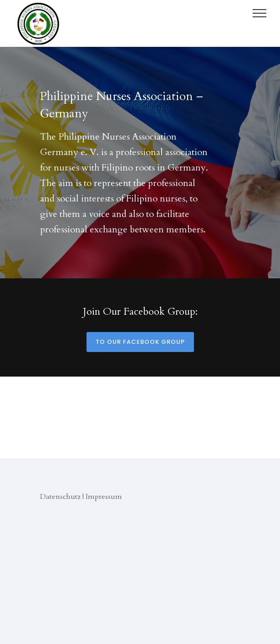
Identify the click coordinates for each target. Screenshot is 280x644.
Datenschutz (60, 497)
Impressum (104, 497)
